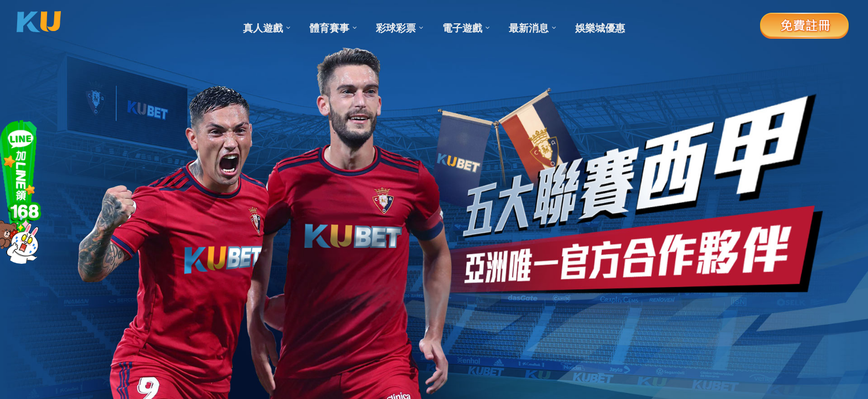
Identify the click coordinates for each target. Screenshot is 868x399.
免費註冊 (804, 25)
